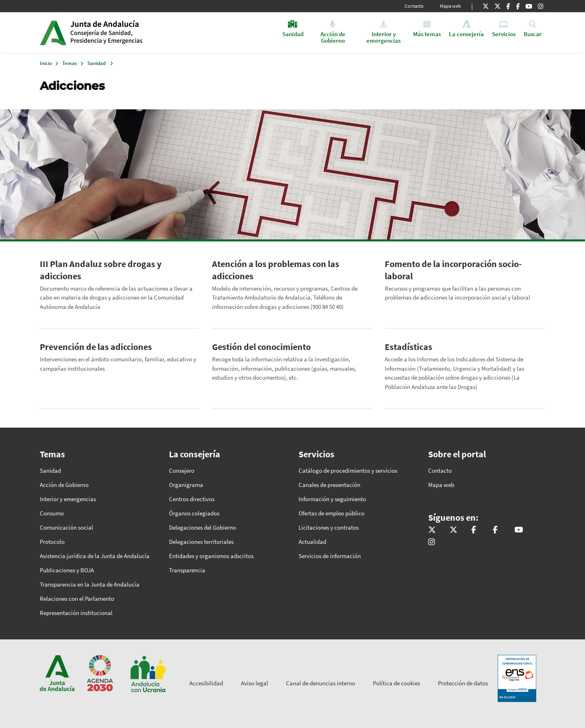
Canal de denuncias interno (321, 683)
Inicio (133, 33)
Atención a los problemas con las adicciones (276, 270)
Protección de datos (463, 683)
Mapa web (451, 6)
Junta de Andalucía (53, 33)
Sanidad (96, 63)
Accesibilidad (206, 683)
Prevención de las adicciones (96, 347)
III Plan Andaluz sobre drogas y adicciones (101, 270)
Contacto (414, 6)
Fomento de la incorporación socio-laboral (453, 270)
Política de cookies (396, 683)
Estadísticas (408, 347)
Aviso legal (255, 683)
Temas (70, 63)
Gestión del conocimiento (261, 347)
